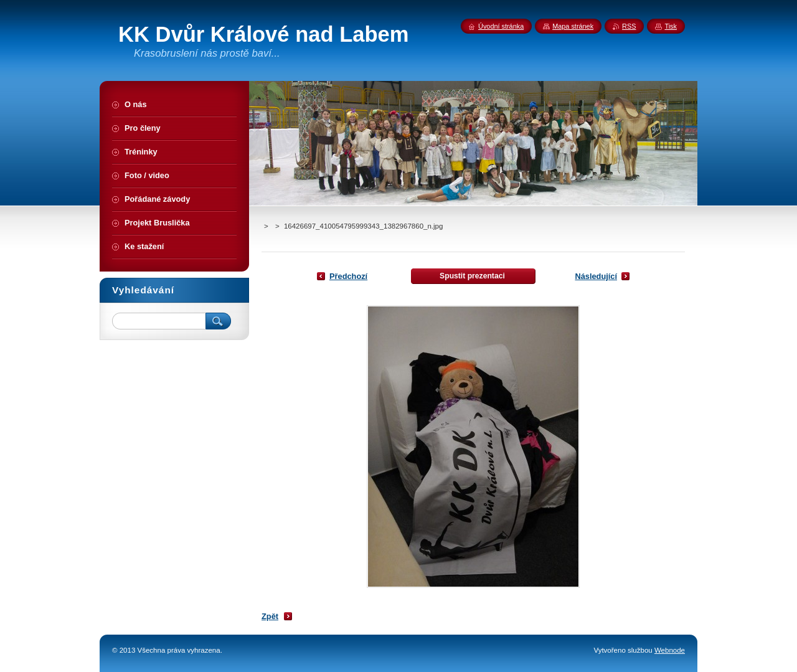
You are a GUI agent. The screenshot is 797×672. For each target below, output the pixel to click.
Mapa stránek (573, 26)
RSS (629, 26)
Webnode (670, 650)
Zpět (270, 616)
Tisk (671, 26)
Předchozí (348, 276)
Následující (596, 276)
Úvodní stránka (501, 26)
